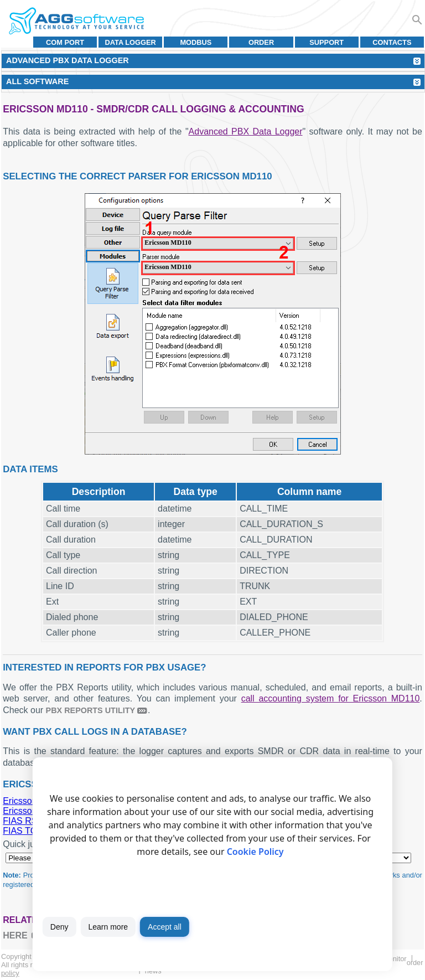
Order (261, 42)
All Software (37, 81)
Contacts (392, 42)
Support (326, 42)
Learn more (108, 927)
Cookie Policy (255, 852)
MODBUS (196, 42)
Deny (59, 927)
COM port (65, 42)
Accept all (165, 927)
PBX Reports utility (91, 710)
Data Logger (131, 42)
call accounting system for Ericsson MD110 (331, 698)
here (15, 935)
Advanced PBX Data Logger (246, 131)
